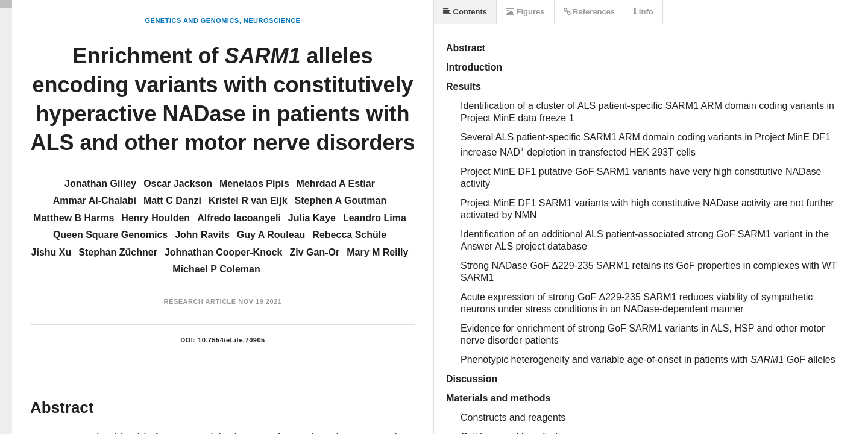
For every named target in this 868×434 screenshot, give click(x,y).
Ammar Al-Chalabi (95, 200)
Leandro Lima (375, 218)
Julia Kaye (312, 218)
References (590, 12)
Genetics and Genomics (192, 20)
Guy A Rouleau (271, 235)
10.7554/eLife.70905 (231, 340)
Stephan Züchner (118, 252)
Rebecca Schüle (349, 235)
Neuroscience (272, 20)
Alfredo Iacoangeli (239, 218)
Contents (465, 12)
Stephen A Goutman (341, 200)
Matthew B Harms (74, 218)
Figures (525, 12)
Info (643, 12)
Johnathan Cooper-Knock (224, 252)
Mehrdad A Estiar (336, 184)
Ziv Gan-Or (314, 252)
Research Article (200, 301)
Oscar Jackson (178, 184)
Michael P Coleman (216, 269)
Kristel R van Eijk (248, 200)
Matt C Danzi (172, 200)
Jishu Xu (52, 252)
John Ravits (202, 235)
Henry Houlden (156, 218)
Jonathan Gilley (100, 184)
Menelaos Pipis (254, 184)
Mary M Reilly (377, 252)
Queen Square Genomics (110, 235)
